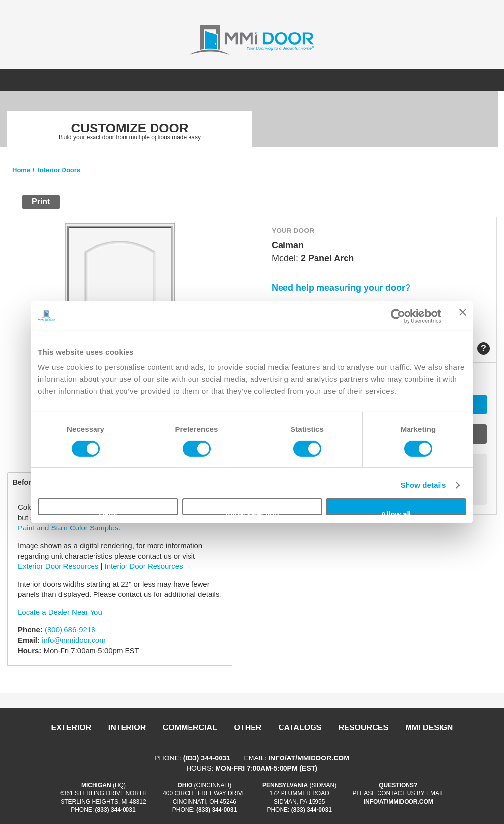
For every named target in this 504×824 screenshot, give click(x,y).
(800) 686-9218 (70, 630)
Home (21, 170)
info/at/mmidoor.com (309, 758)
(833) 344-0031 (207, 758)
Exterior (71, 728)
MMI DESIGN (429, 728)
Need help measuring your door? (341, 288)
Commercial (190, 728)
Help (484, 348)
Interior (127, 728)
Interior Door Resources (143, 566)
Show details (424, 485)
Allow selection (252, 512)
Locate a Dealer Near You (60, 612)
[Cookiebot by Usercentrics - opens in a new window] (398, 316)
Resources (363, 728)
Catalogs (300, 728)
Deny (108, 512)
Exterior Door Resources (58, 566)
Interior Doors (59, 170)
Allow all (396, 512)
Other (248, 728)
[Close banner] (463, 316)
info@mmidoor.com (74, 640)
